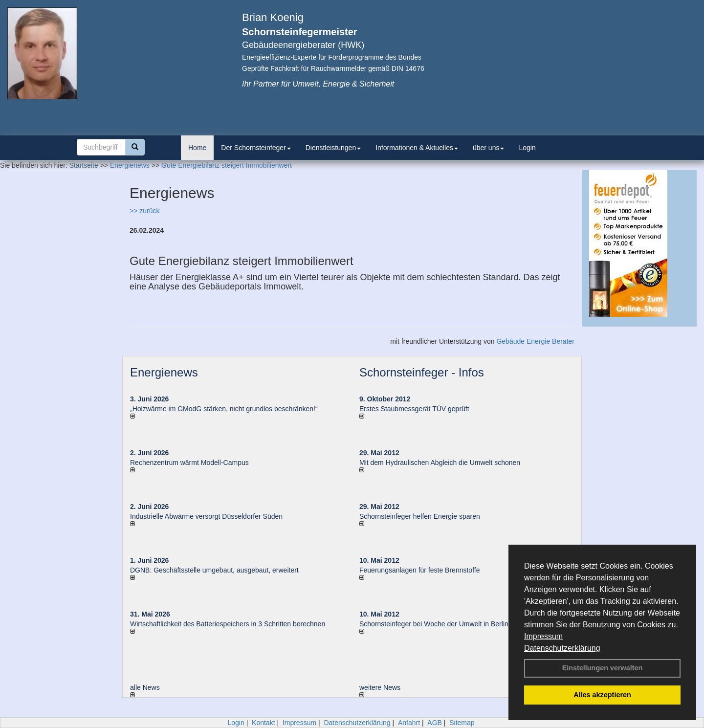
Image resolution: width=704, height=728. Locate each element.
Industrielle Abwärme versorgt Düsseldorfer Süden (206, 516)
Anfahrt (409, 723)
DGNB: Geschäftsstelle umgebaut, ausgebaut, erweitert (214, 570)
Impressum (543, 636)
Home (197, 148)
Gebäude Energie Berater (535, 341)
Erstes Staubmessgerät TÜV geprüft (414, 409)
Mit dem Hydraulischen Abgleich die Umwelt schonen (440, 463)
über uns (488, 148)
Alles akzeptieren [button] (602, 695)
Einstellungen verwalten (603, 668)
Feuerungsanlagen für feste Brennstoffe (419, 570)
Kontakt (263, 723)
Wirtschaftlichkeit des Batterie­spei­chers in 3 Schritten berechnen (228, 624)
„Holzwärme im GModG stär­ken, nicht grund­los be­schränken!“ (224, 409)
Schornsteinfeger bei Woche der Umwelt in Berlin (434, 624)
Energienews (164, 372)
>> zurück (144, 211)
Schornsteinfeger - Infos (422, 372)
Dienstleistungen (333, 148)
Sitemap (462, 723)
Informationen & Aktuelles (417, 148)
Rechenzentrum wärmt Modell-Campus (189, 463)
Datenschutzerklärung (562, 648)
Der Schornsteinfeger (256, 148)
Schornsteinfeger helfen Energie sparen (420, 516)
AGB (435, 723)
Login (527, 148)
